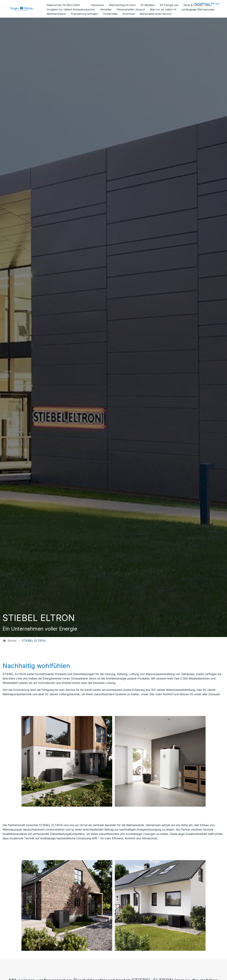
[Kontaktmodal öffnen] (205, 3)
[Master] (12, 641)
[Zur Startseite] (24, 9)
